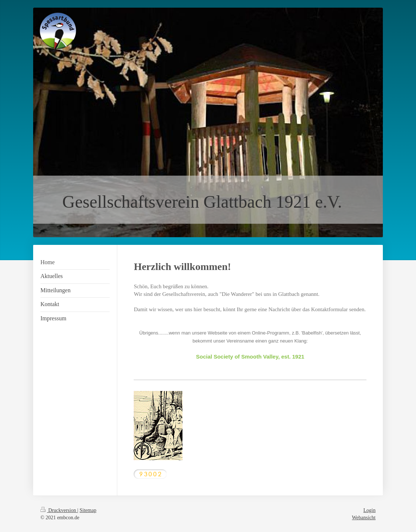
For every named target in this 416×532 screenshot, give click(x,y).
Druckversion (59, 510)
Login (370, 510)
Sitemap (88, 510)
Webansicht (364, 518)
